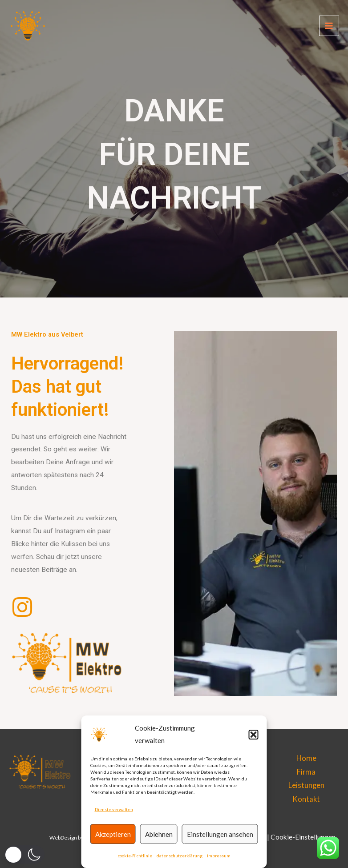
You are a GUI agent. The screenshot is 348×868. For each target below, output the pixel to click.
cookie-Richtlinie (135, 856)
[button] (254, 735)
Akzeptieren (113, 834)
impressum (219, 856)
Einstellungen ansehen (220, 834)
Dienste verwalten (114, 809)
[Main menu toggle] (329, 26)
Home (306, 758)
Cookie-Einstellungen (303, 837)
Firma (306, 772)
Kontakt (306, 799)
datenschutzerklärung (180, 856)
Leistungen (306, 785)
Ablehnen (159, 834)
